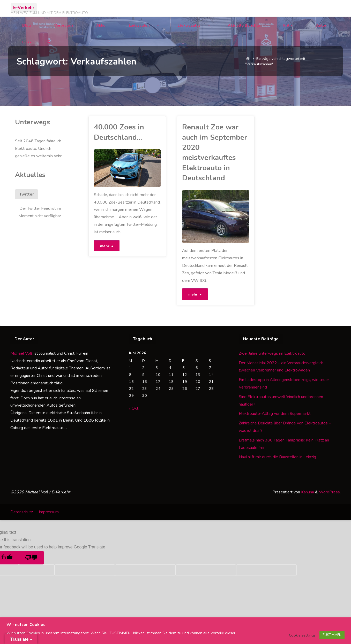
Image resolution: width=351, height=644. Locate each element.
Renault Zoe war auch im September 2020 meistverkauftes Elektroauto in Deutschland (215, 153)
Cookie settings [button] (302, 635)
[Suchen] (49, 42)
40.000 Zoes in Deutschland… (119, 132)
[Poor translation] (31, 557)
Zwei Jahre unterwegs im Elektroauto (272, 353)
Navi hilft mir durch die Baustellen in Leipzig (277, 456)
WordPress (329, 492)
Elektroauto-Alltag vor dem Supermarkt (275, 413)
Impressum (49, 511)
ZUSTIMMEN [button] (332, 635)
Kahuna (307, 492)
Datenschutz (22, 511)
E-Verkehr (24, 7)
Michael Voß (21, 353)
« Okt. (134, 408)
